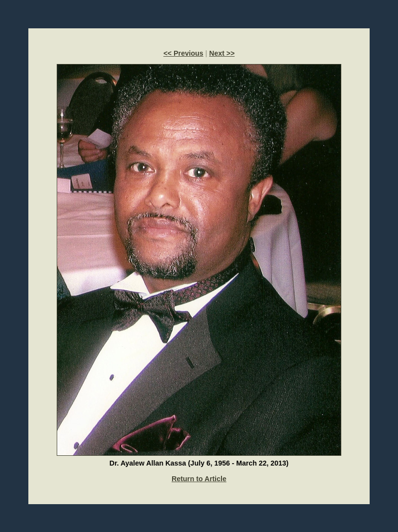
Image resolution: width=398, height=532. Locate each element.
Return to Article (199, 479)
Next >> (222, 53)
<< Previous (183, 53)
